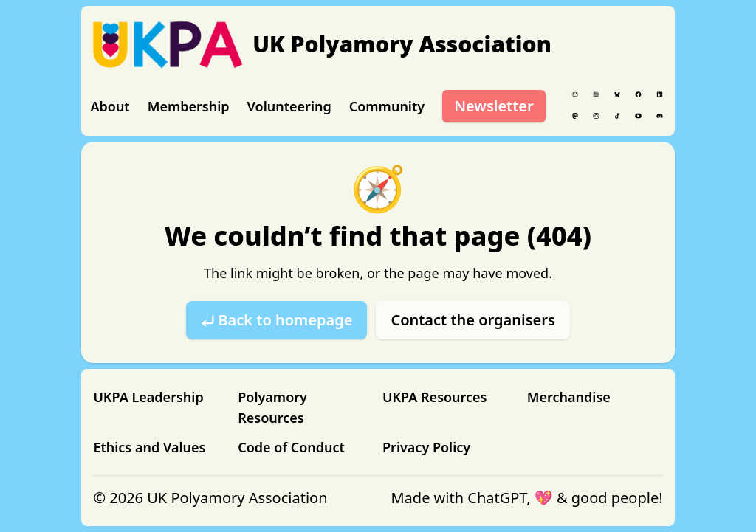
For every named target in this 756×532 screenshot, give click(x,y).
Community (387, 106)
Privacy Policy (426, 447)
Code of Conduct (291, 447)
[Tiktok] (618, 116)
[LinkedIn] (660, 94)
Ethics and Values (149, 447)
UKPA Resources (435, 397)
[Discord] (660, 116)
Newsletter (494, 106)
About (110, 106)
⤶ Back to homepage (276, 320)
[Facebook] (638, 94)
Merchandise (569, 397)
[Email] (575, 94)
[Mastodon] (575, 116)
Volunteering (289, 106)
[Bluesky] (618, 94)
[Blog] (596, 94)
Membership (189, 106)
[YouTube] (638, 116)
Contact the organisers (472, 320)
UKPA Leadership (148, 397)
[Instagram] (596, 116)
